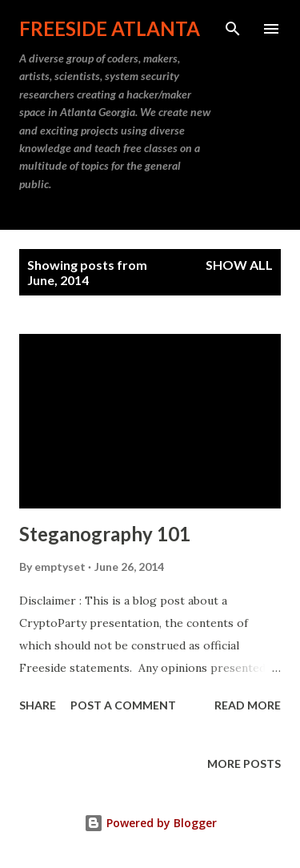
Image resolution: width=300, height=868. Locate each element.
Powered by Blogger (150, 823)
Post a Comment (123, 705)
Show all (239, 265)
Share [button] (38, 705)
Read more (248, 705)
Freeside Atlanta (110, 28)
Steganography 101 (105, 534)
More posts (244, 764)
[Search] (233, 29)
